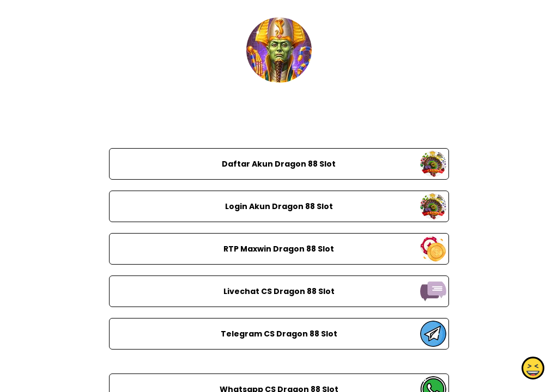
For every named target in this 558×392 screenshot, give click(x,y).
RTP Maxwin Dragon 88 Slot (279, 249)
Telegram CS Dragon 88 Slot (279, 334)
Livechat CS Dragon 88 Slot (279, 291)
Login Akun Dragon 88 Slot (279, 206)
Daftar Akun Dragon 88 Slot (279, 164)
